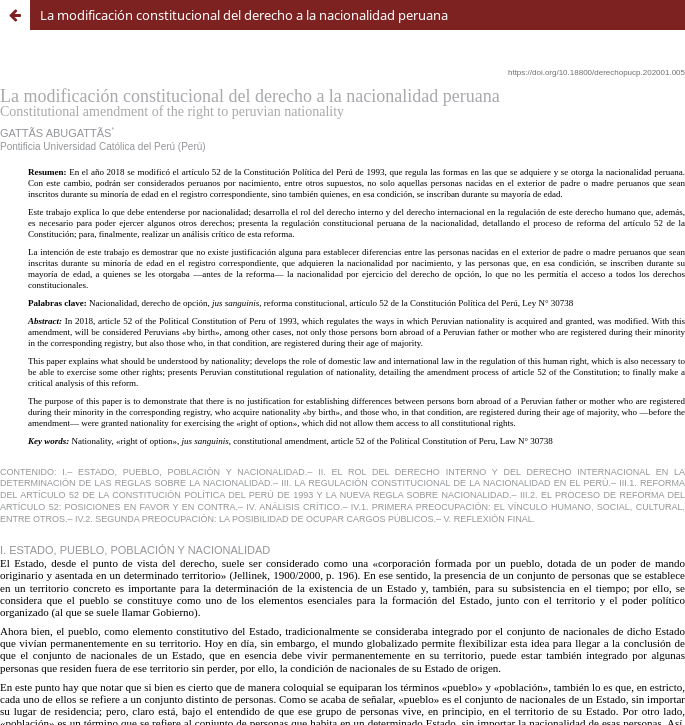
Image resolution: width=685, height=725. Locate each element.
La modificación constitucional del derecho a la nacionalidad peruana (244, 15)
